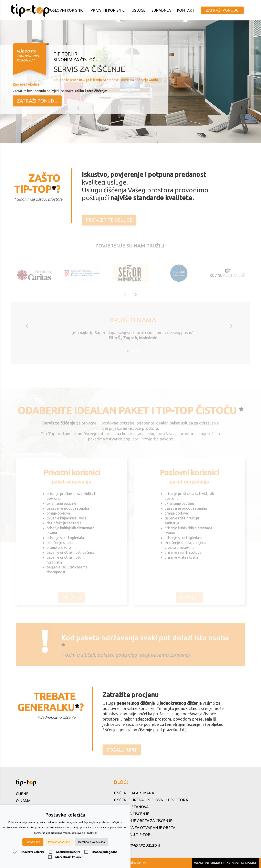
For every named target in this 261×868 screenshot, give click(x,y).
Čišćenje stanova (131, 807)
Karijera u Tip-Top (132, 835)
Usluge (139, 10)
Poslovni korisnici (66, 10)
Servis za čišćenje (132, 814)
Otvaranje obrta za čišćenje (143, 821)
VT (145, 863)
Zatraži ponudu (222, 10)
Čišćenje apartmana (134, 793)
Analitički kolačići (68, 852)
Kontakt (186, 10)
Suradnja (161, 10)
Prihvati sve (33, 842)
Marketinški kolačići (69, 857)
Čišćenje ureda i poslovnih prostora (151, 800)
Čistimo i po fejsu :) (137, 845)
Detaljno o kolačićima (91, 842)
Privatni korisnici (108, 10)
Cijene (22, 794)
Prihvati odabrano (59, 842)
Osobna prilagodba (104, 852)
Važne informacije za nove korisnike (225, 863)
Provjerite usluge (109, 224)
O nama (23, 801)
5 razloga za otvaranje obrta (145, 828)
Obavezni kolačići (32, 852)
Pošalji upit (122, 754)
